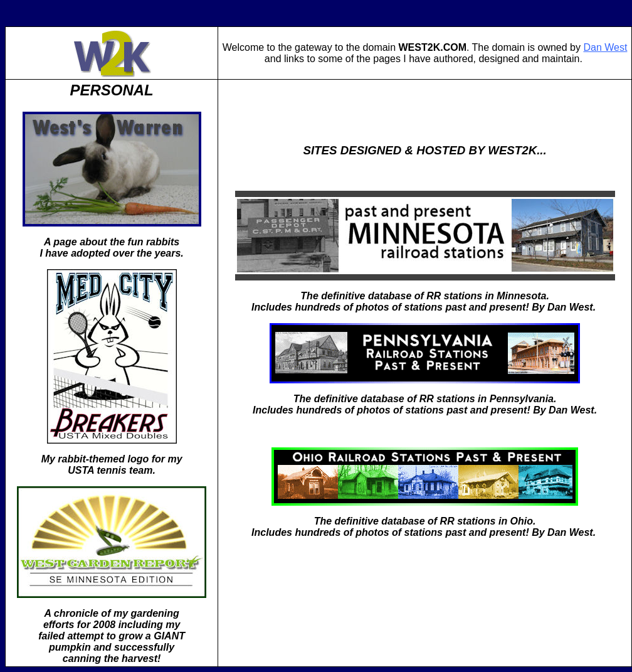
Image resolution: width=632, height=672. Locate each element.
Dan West (605, 47)
